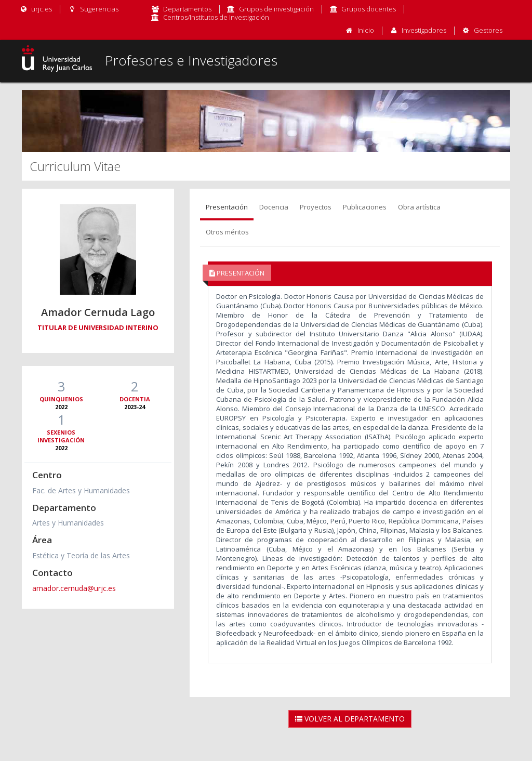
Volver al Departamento (350, 719)
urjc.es (36, 9)
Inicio (366, 30)
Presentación (227, 207)
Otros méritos (227, 232)
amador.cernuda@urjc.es (74, 588)
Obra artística (419, 207)
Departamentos (187, 9)
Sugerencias (93, 9)
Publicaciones (365, 207)
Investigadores (424, 30)
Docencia (274, 207)
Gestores (488, 30)
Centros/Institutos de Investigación (216, 17)
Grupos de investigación (276, 9)
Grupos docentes (369, 9)
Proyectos (316, 207)
